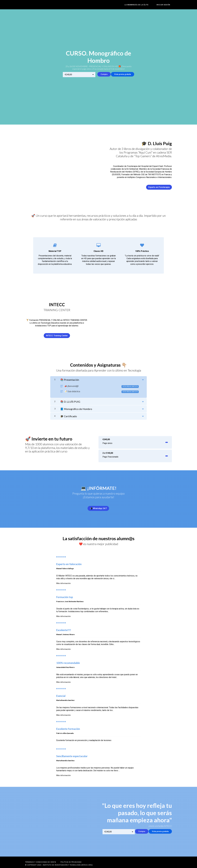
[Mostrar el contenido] (143, 378)
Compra (100, 74)
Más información (63, 580)
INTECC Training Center (57, 334)
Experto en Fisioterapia (159, 186)
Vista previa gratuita (122, 74)
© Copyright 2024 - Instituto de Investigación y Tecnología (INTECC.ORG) (59, 860)
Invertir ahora (160, 441)
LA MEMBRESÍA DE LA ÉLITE (142, 5)
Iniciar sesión (165, 5)
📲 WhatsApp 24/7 (98, 507)
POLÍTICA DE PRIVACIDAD (71, 857)
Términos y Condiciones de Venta (41, 857)
